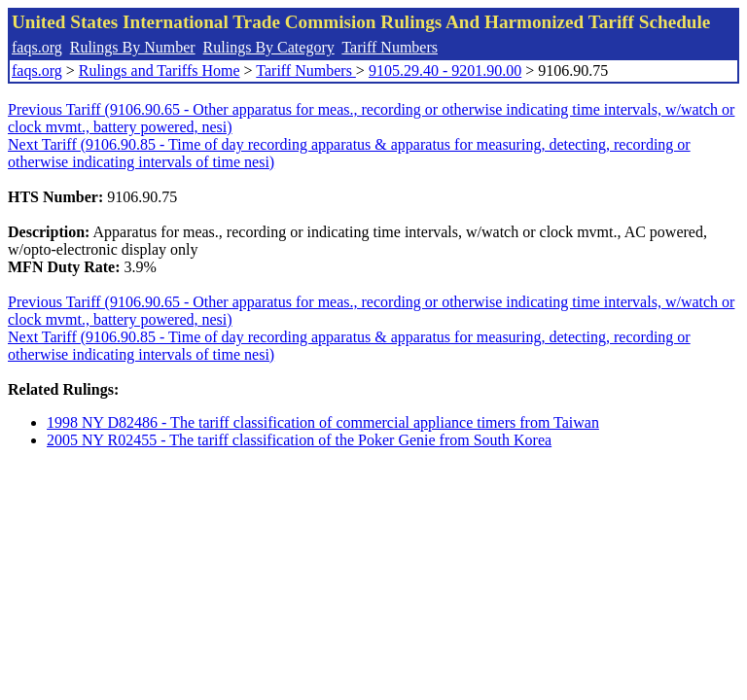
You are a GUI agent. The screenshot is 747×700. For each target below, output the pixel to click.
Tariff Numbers (390, 47)
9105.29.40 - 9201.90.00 (445, 70)
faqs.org (37, 47)
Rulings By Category (269, 47)
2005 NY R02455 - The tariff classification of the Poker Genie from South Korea (299, 440)
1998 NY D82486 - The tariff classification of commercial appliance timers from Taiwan (323, 422)
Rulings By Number (133, 47)
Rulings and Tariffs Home (160, 70)
